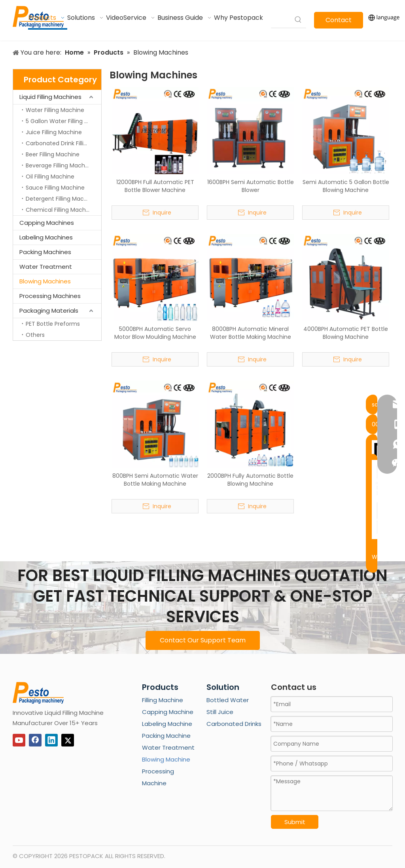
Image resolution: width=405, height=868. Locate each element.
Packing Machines (45, 252)
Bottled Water (228, 700)
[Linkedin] (51, 740)
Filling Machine (163, 700)
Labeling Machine (167, 724)
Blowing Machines (45, 281)
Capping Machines (47, 223)
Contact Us (339, 22)
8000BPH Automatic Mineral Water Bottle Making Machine (251, 333)
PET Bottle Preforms (53, 324)
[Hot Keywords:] (298, 20)
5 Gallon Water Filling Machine (63, 121)
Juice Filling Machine (54, 132)
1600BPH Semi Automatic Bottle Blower (251, 186)
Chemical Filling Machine (60, 210)
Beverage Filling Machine (60, 165)
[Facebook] (35, 740)
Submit (295, 822)
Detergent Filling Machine (61, 199)
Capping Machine (168, 712)
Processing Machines (50, 296)
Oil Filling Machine (50, 177)
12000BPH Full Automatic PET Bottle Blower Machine (155, 186)
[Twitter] (68, 740)
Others (35, 335)
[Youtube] (19, 740)
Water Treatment (46, 267)
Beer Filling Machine (53, 154)
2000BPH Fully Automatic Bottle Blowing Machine (250, 480)
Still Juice (220, 712)
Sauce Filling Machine (55, 188)
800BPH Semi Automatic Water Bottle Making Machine (155, 480)
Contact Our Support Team (203, 640)
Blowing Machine (166, 759)
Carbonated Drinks (234, 724)
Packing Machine (166, 736)
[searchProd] (281, 20)
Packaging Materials (49, 311)
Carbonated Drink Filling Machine (63, 143)
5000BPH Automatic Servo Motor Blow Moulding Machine (155, 333)
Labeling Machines (46, 237)
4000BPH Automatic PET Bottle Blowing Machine (346, 333)
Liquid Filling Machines (50, 97)
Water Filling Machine (55, 110)
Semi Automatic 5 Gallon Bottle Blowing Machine (346, 186)
